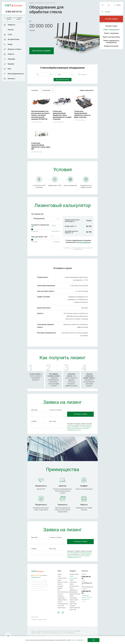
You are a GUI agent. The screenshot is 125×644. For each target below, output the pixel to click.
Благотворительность (16, 74)
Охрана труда (61, 608)
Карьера (11, 64)
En (109, 5)
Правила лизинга (62, 600)
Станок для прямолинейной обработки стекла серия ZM (41, 146)
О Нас (10, 35)
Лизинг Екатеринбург (73, 597)
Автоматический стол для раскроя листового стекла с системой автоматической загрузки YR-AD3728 (40, 115)
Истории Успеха (14, 39)
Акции (10, 44)
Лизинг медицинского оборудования (111, 42)
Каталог (11, 30)
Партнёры (11, 59)
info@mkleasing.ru (87, 583)
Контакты (11, 79)
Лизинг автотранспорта (111, 37)
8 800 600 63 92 (14, 12)
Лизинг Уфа (73, 610)
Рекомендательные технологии (63, 605)
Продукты (11, 25)
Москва (108, 12)
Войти (119, 5)
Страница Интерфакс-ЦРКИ (39, 620)
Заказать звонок (10, 19)
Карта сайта (35, 617)
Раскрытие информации (61, 597)
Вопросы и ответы (15, 49)
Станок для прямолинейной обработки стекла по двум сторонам (82, 114)
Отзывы (60, 602)
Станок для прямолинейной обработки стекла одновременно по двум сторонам (62, 115)
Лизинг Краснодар (75, 608)
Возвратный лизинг (111, 46)
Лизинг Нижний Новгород (74, 601)
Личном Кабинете (84, 242)
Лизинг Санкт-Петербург (73, 605)
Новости (11, 54)
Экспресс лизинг (111, 26)
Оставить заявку (19, 19)
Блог (10, 69)
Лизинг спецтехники (111, 33)
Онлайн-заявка (111, 19)
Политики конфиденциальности (78, 429)
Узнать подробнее (78, 640)
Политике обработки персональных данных (79, 428)
